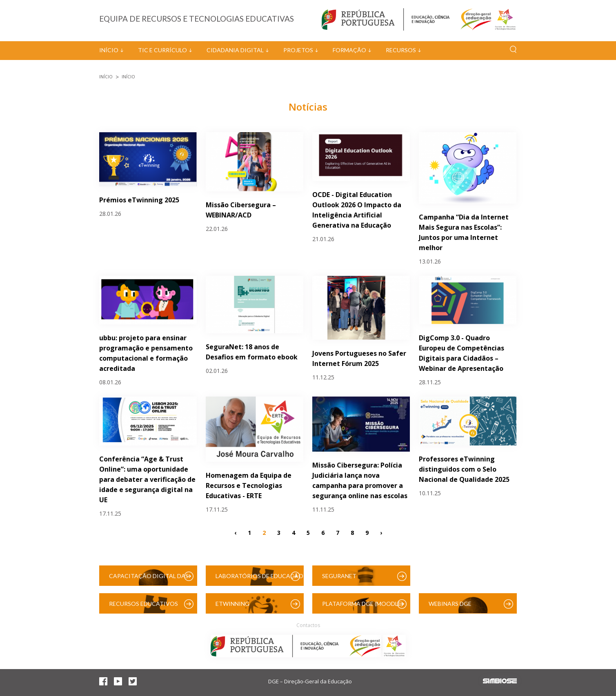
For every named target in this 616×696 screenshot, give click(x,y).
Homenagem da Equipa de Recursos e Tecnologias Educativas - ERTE (249, 485)
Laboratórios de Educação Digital (259, 579)
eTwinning (232, 604)
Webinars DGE (450, 604)
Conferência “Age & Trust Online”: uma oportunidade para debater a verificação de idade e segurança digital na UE (147, 479)
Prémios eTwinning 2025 (139, 200)
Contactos (308, 625)
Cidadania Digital (235, 50)
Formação (349, 50)
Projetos (298, 50)
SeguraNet (339, 576)
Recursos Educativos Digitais (143, 607)
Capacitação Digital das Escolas (149, 579)
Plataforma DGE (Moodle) (362, 604)
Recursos (401, 50)
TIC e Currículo (162, 50)
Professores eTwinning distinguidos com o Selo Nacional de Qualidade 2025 (464, 469)
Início (109, 50)
